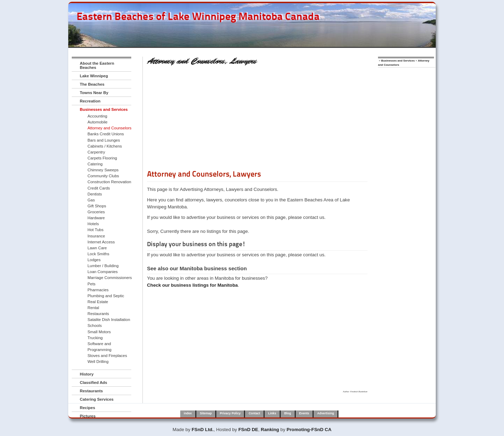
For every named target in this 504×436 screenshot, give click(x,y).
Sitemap (206, 413)
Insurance (96, 236)
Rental (93, 308)
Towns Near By (94, 93)
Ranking (270, 430)
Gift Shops (97, 206)
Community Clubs (103, 176)
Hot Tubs (96, 230)
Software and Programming (99, 347)
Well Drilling (98, 362)
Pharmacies (98, 290)
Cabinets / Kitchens (105, 146)
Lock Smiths (98, 254)
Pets (92, 284)
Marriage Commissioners (110, 278)
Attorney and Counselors (110, 128)
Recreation (90, 101)
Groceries (96, 212)
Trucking (95, 338)
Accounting (97, 116)
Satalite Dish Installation (109, 320)
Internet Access (101, 242)
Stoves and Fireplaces (107, 356)
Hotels (93, 224)
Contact (254, 413)
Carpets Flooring (102, 158)
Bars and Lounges (104, 140)
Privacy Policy (230, 413)
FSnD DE (248, 430)
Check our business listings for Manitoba (192, 285)
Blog (288, 413)
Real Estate (98, 302)
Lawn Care (97, 248)
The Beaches (92, 84)
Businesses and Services (104, 109)
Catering (95, 164)
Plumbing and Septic (106, 296)
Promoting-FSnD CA (309, 430)
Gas (91, 200)
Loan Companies (103, 272)
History (87, 374)
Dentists (95, 194)
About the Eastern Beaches (97, 65)
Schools (95, 326)
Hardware (96, 218)
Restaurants (98, 314)
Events (304, 413)
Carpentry (96, 152)
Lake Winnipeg (94, 76)
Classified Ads (93, 383)
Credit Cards (99, 188)
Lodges (94, 260)
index (188, 413)
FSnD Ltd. (203, 430)
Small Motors (99, 332)
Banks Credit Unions (106, 134)
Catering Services (97, 399)
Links (272, 413)
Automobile (97, 122)
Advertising (325, 413)
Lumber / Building (103, 266)
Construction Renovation (109, 182)
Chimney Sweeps (103, 170)
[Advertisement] (257, 120)
